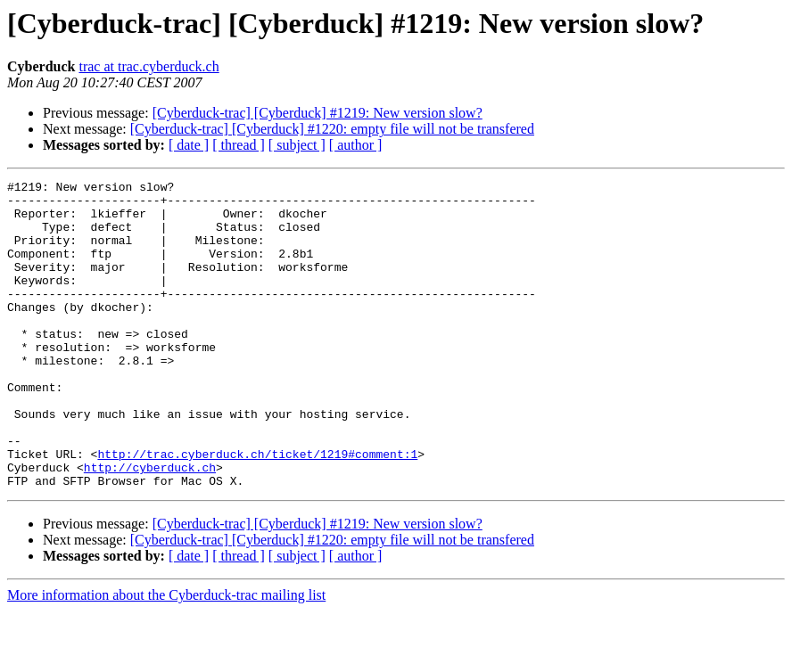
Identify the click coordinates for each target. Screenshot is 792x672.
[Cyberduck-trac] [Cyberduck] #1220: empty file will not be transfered (332, 129)
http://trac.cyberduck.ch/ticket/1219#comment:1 (257, 510)
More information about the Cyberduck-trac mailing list (166, 656)
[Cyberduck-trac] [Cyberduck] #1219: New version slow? (318, 113)
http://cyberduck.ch (150, 526)
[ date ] (189, 145)
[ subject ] (297, 145)
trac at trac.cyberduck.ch (148, 66)
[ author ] (356, 145)
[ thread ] (239, 145)
